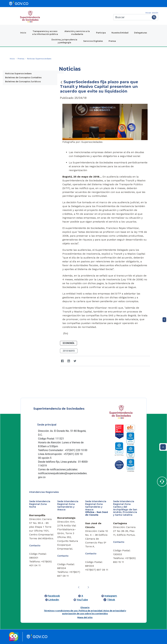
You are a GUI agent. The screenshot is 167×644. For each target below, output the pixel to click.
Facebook (54, 596)
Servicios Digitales (93, 41)
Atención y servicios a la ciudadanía (77, 33)
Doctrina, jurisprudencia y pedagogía (64, 41)
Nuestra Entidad (120, 33)
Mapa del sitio (85, 617)
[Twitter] (75, 361)
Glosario (85, 607)
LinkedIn (54, 600)
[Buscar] (132, 17)
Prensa (112, 41)
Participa (101, 33)
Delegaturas (141, 33)
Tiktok (111, 600)
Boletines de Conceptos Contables (23, 78)
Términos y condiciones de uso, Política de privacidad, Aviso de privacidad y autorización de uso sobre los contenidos (85, 612)
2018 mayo (69, 351)
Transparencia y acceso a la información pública (45, 33)
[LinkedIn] (69, 361)
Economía (69, 343)
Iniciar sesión (152, 13)
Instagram (111, 596)
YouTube (82, 600)
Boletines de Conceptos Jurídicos (23, 82)
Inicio (23, 33)
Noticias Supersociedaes (18, 73)
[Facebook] (62, 361)
